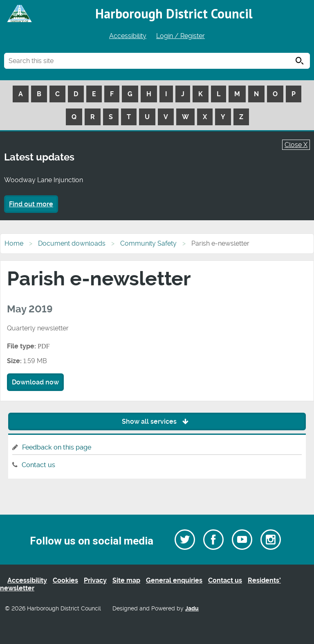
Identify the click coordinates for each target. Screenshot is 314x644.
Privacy (95, 580)
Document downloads (72, 243)
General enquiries (174, 580)
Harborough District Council (174, 14)
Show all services (157, 421)
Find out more (31, 204)
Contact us (38, 465)
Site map (126, 580)
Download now (35, 382)
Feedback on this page (57, 447)
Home (14, 243)
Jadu (192, 609)
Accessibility (128, 36)
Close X (296, 145)
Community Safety (148, 243)
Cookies (65, 580)
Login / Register (181, 36)
